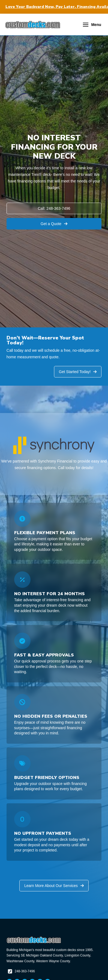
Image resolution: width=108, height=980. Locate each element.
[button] (92, 25)
